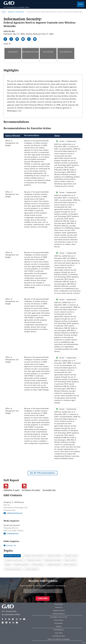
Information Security (12, 556)
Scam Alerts (59, 633)
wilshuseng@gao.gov (15, 513)
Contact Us (10, 546)
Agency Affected (13, 136)
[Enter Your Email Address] (43, 591)
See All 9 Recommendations (43, 473)
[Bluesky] (24, 39)
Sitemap (59, 626)
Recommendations (30, 52)
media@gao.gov (13, 533)
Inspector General (59, 611)
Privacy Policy (59, 620)
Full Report (48, 52)
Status (57, 136)
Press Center (59, 604)
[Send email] (36, 39)
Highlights (13, 52)
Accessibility (59, 623)
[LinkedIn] (18, 39)
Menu (81, 4)
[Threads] (30, 39)
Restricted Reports (59, 614)
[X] (12, 39)
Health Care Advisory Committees (59, 639)
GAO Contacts (66, 52)
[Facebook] (6, 39)
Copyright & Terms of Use (59, 617)
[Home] (40, 7)
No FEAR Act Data (59, 636)
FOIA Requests (59, 630)
